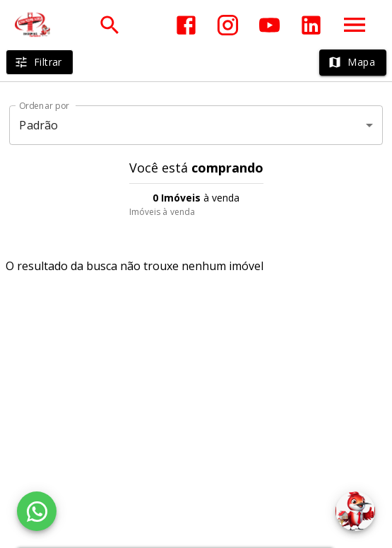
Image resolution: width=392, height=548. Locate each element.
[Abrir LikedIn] (311, 25)
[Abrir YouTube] (269, 25)
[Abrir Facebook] (186, 25)
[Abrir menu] (355, 25)
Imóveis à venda (162, 212)
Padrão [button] (38, 125)
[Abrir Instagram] (228, 25)
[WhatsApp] (37, 511)
